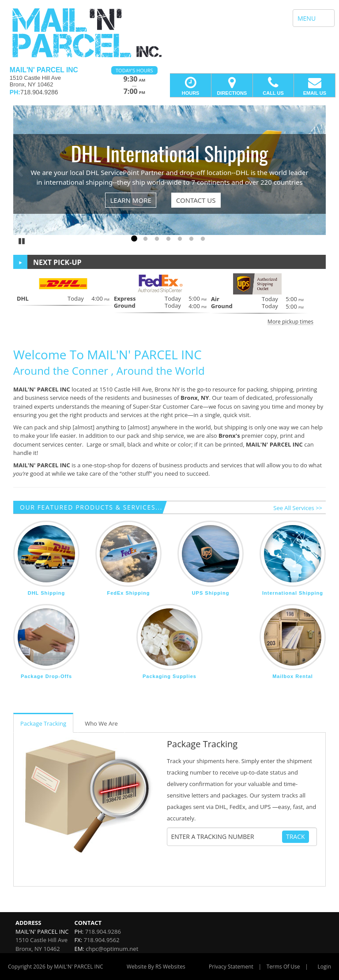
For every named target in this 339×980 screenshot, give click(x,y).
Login (324, 967)
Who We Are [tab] (101, 723)
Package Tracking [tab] (43, 723)
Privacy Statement (231, 967)
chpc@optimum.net (112, 949)
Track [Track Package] (296, 837)
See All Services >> (298, 508)
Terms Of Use (283, 967)
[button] (169, 299)
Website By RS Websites (156, 967)
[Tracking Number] (226, 837)
